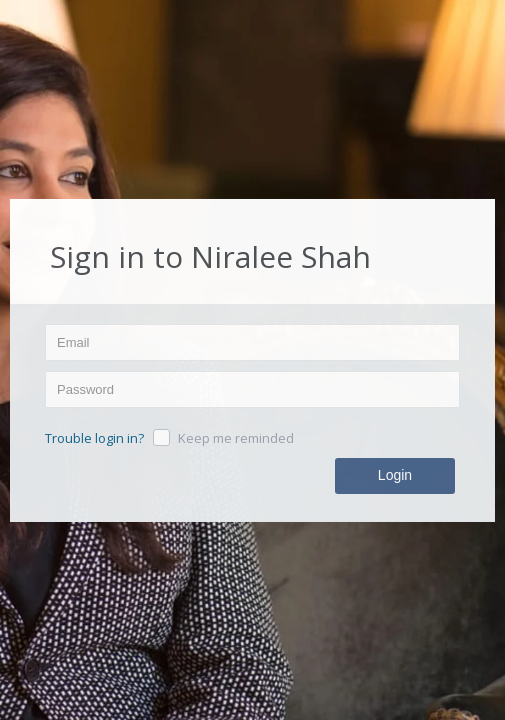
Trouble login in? (94, 439)
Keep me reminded (236, 439)
